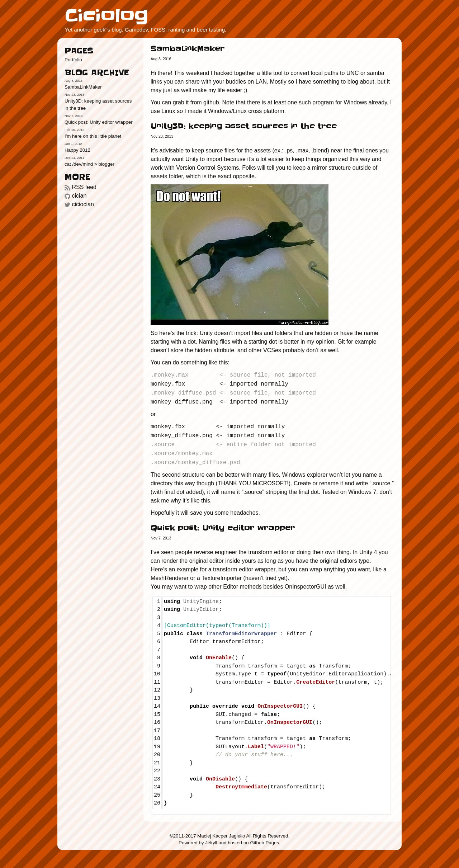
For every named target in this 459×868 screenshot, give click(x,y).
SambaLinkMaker (83, 87)
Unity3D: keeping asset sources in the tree (98, 105)
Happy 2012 (77, 150)
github (211, 102)
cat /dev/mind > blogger (89, 164)
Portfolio (73, 60)
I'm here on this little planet (93, 136)
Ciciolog (106, 16)
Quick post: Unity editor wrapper (99, 122)
